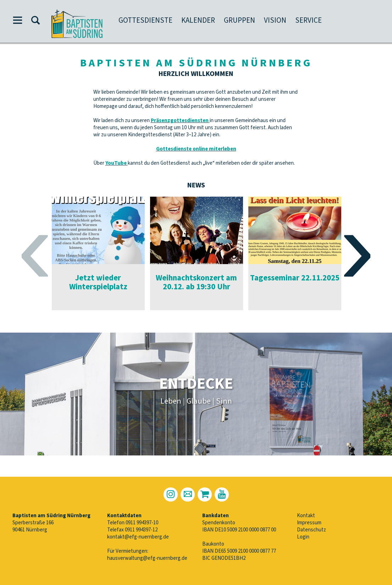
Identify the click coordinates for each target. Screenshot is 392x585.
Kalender (198, 20)
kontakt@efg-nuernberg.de (138, 537)
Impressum (309, 523)
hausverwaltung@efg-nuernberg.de (147, 558)
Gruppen (239, 20)
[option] (98, 253)
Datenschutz (311, 530)
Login (303, 537)
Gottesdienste (145, 20)
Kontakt (306, 516)
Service (308, 20)
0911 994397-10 (142, 523)
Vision (275, 20)
